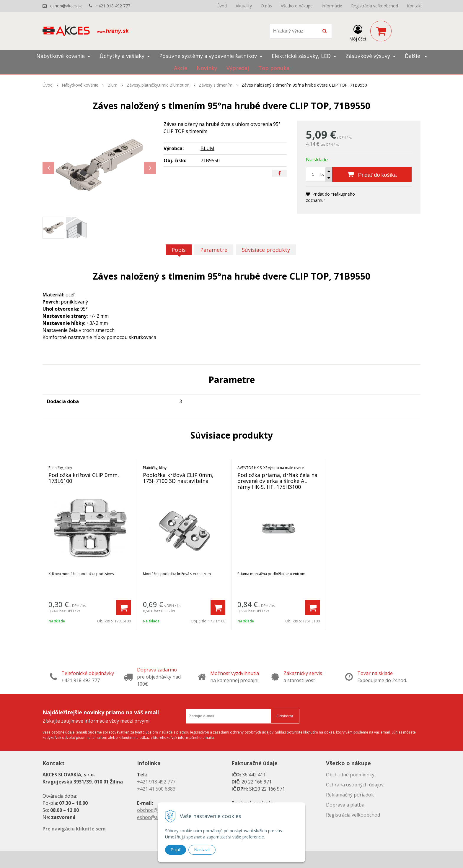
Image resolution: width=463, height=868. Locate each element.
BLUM (207, 148)
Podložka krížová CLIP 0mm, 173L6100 (84, 478)
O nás (266, 6)
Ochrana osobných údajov (355, 785)
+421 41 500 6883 (156, 789)
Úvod (222, 6)
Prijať (176, 850)
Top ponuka (274, 68)
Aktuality (244, 6)
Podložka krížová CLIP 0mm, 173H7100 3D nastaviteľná (178, 478)
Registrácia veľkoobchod (375, 6)
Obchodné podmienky (350, 775)
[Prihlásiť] (358, 32)
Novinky (207, 68)
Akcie (181, 68)
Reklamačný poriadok (350, 795)
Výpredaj (238, 68)
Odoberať (285, 716)
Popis (179, 250)
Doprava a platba (345, 805)
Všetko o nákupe (297, 6)
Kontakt (414, 6)
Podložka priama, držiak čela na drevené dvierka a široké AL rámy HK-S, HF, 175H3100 (277, 481)
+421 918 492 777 (113, 6)
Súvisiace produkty (266, 250)
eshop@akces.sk (66, 6)
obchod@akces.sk (156, 810)
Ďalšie (416, 56)
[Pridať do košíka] (372, 174)
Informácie (332, 6)
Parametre (214, 250)
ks (322, 175)
